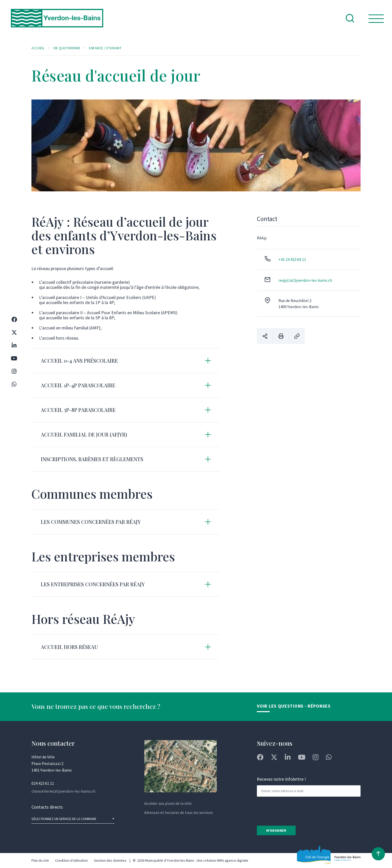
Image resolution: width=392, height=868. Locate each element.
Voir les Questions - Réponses (294, 706)
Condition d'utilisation (71, 860)
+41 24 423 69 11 (292, 259)
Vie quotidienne (67, 48)
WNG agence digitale (233, 860)
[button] (126, 361)
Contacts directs (47, 807)
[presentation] (295, 811)
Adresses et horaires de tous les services (179, 812)
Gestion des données (110, 860)
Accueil (38, 48)
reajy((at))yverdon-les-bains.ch (305, 280)
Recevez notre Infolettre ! (281, 779)
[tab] (126, 361)
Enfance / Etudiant (105, 48)
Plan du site (40, 860)
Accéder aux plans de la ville (168, 803)
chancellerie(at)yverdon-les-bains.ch (63, 791)
